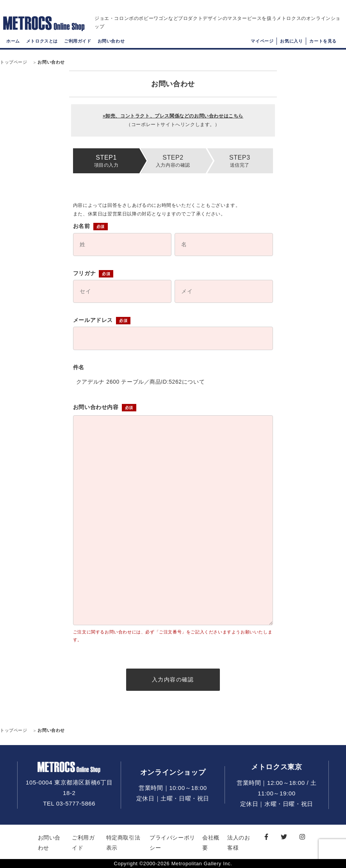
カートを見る (323, 41)
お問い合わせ (111, 41)
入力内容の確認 (173, 679)
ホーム (13, 41)
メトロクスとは (42, 41)
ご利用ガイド (78, 41)
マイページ (262, 41)
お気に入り (291, 41)
